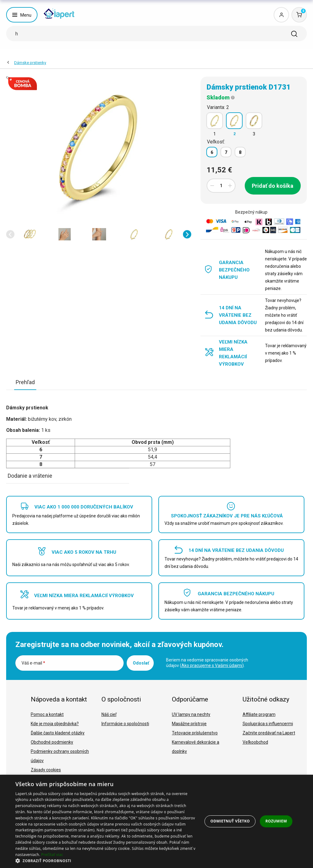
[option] (30, 234)
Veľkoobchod (255, 742)
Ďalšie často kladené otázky (58, 733)
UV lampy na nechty (191, 714)
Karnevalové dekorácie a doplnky (196, 747)
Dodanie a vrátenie (30, 476)
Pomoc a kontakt (47, 714)
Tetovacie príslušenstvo (195, 733)
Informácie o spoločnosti (125, 724)
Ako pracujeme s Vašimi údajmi (212, 665)
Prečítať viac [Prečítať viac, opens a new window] (52, 855)
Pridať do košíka (273, 186)
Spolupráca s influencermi (268, 724)
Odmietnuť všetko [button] (230, 821)
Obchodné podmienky (52, 742)
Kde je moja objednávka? (55, 724)
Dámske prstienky (30, 63)
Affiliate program (259, 714)
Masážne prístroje (189, 724)
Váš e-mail (33, 663)
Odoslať (141, 663)
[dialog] (156, 821)
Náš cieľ (109, 714)
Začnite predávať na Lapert (269, 733)
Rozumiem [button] (276, 821)
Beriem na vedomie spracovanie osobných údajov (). (207, 663)
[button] (10, 234)
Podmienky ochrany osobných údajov (60, 756)
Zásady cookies (46, 770)
